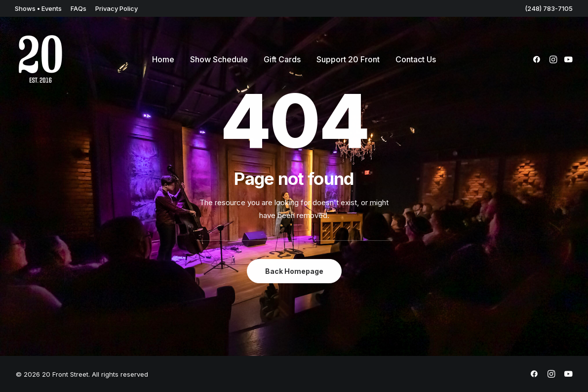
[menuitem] (38, 8)
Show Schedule (219, 59)
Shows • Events (38, 8)
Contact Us (416, 59)
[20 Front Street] (40, 59)
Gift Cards (282, 59)
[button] (538, 59)
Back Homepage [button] (294, 271)
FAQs (78, 8)
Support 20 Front (348, 59)
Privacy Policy (117, 8)
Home (163, 59)
